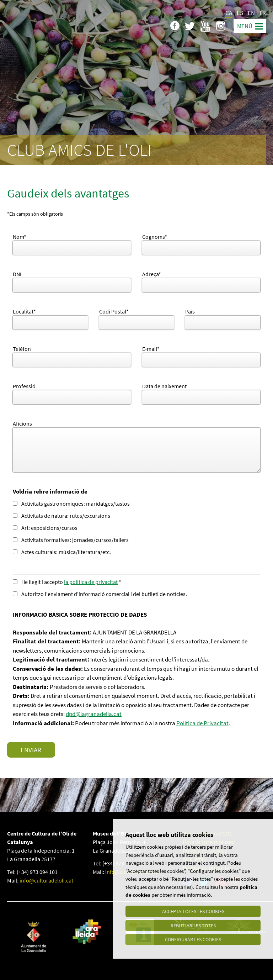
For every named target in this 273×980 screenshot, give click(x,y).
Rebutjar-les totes (193, 925)
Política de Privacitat (202, 723)
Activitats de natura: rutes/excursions (61, 516)
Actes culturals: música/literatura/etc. (62, 552)
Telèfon (22, 349)
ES (240, 13)
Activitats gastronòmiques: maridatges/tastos (71, 504)
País (190, 311)
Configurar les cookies (193, 939)
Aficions (22, 423)
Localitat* (24, 311)
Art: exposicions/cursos (45, 528)
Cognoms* (155, 237)
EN (251, 13)
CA (229, 13)
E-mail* (151, 349)
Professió (24, 386)
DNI (17, 274)
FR (263, 13)
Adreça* (152, 274)
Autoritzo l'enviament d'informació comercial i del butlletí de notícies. (101, 594)
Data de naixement (164, 386)
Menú (245, 26)
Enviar (31, 750)
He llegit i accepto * (67, 582)
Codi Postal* (114, 311)
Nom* (20, 237)
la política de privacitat (91, 582)
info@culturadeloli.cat (46, 880)
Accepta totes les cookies (193, 911)
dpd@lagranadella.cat (94, 714)
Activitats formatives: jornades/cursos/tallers (71, 540)
